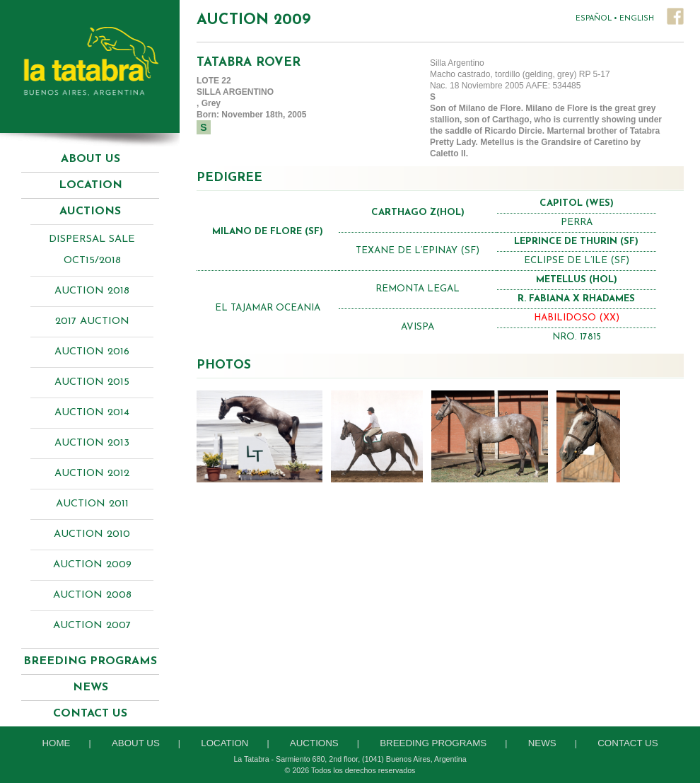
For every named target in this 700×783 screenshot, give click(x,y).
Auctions (314, 743)
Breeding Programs (433, 743)
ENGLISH (637, 19)
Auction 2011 (92, 504)
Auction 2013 (92, 443)
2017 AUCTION (92, 321)
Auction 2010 (92, 534)
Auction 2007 (92, 626)
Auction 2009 (92, 565)
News (91, 688)
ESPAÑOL (594, 19)
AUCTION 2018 (92, 291)
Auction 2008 (92, 595)
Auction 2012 (92, 474)
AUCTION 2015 (92, 382)
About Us (91, 159)
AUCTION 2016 (92, 352)
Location (91, 185)
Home (56, 743)
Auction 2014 (92, 413)
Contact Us (90, 714)
